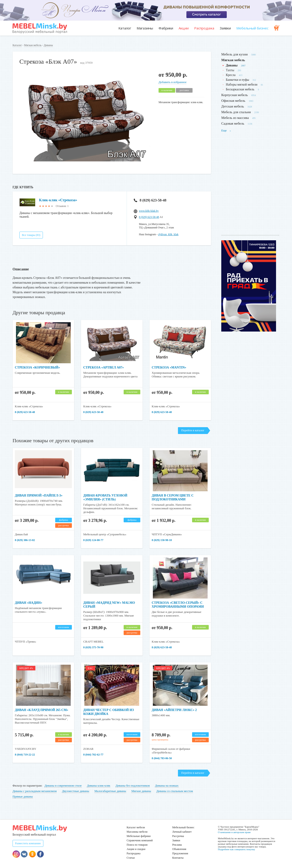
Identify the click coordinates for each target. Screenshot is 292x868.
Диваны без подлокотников (133, 786)
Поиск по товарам (137, 845)
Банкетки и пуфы (237, 80)
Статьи (131, 858)
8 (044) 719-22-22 (25, 755)
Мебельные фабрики (139, 836)
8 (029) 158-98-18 (162, 540)
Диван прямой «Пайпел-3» (39, 495)
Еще (226, 130)
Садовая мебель (233, 123)
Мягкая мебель (33, 45)
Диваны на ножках (167, 786)
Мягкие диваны (141, 791)
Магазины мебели (137, 832)
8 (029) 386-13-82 (25, 540)
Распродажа (204, 28)
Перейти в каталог (193, 430)
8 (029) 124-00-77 (93, 540)
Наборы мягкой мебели (242, 85)
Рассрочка (178, 836)
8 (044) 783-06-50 (162, 758)
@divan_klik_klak (168, 234)
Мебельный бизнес (252, 28)
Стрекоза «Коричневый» (37, 367)
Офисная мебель (233, 101)
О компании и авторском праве (234, 832)
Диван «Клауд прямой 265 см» (42, 710)
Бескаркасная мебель (240, 89)
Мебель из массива (235, 118)
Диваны (48, 45)
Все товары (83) (31, 235)
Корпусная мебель (235, 95)
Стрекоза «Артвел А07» (104, 367)
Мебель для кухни (235, 54)
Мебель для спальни (236, 112)
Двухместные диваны (76, 791)
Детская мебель (233, 106)
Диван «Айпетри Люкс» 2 (174, 710)
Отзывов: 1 (62, 206)
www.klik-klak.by (149, 211)
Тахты (230, 70)
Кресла (231, 75)
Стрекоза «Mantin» (169, 367)
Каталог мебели (136, 827)
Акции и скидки (136, 849)
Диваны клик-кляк (99, 786)
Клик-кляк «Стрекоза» (58, 200)
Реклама (177, 845)
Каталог (125, 28)
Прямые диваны (23, 796)
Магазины (145, 28)
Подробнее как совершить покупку (236, 849)
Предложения (180, 853)
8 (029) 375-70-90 (93, 647)
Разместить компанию (28, 843)
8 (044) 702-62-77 (93, 755)
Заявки (225, 28)
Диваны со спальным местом (175, 791)
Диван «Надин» (29, 603)
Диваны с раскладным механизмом (35, 791)
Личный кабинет (182, 832)
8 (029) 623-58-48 (150, 200)
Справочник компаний (140, 840)
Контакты (178, 858)
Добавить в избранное (172, 82)
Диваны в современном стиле (63, 786)
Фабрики (166, 28)
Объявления (179, 849)
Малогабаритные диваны (110, 791)
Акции (184, 28)
